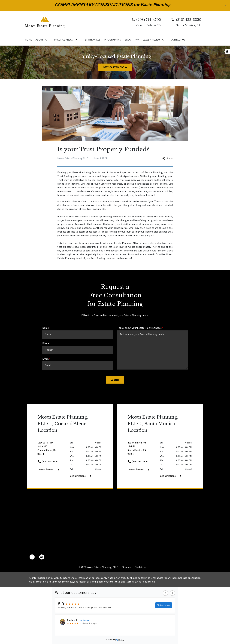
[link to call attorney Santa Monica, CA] (185, 22)
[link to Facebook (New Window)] (32, 557)
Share (167, 158)
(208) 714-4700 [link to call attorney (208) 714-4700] (47, 461)
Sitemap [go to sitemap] (126, 567)
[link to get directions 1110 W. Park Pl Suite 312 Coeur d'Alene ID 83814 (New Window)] (54, 450)
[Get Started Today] (115, 67)
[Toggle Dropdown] (47, 40)
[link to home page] (45, 22)
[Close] (226, 6)
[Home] (28, 40)
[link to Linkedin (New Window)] (42, 557)
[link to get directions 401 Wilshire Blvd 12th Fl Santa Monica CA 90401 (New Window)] (144, 450)
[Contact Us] (178, 40)
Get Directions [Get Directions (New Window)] (81, 476)
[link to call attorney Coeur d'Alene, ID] (145, 22)
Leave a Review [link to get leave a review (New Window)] (49, 470)
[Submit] (115, 380)
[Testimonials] (92, 40)
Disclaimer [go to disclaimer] (141, 567)
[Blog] (128, 40)
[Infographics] (112, 40)
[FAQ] (137, 40)
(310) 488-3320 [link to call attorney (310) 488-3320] (138, 461)
